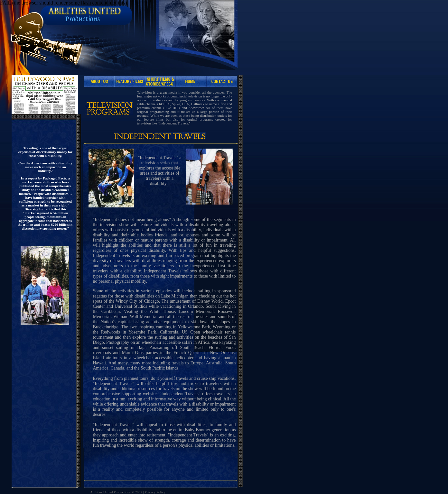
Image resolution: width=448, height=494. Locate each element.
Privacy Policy (155, 492)
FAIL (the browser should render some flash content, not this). (64, 3)
